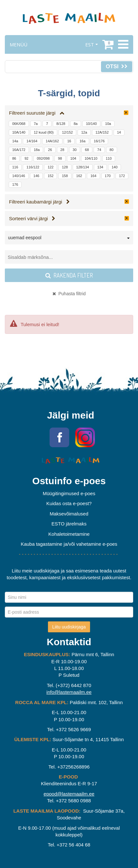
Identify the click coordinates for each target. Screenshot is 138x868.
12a (84, 132)
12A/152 (102, 132)
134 (100, 167)
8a (76, 124)
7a (36, 124)
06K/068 (19, 124)
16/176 (99, 141)
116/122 (33, 167)
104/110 (91, 158)
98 (60, 158)
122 (51, 167)
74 (99, 150)
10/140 (91, 124)
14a (15, 141)
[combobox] (69, 239)
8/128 (61, 124)
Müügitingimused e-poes (69, 493)
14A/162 (52, 141)
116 (15, 167)
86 (14, 158)
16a (82, 141)
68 (87, 150)
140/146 (19, 176)
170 (108, 176)
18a (37, 150)
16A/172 (19, 150)
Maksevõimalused (69, 514)
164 (93, 176)
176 (15, 184)
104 (73, 158)
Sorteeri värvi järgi (32, 218)
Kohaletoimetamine (69, 534)
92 (26, 158)
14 (119, 132)
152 (51, 176)
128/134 (83, 167)
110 (109, 158)
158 (65, 176)
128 (65, 167)
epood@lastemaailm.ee (69, 794)
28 (62, 150)
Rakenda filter (69, 275)
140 (115, 167)
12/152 (68, 132)
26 (50, 150)
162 (79, 176)
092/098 (43, 158)
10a (108, 124)
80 (112, 150)
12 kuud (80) (44, 132)
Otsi (117, 66)
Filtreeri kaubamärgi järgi (39, 202)
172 (122, 176)
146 (36, 176)
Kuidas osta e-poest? (69, 503)
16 (69, 141)
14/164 (32, 141)
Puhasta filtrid (69, 294)
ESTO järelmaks (69, 524)
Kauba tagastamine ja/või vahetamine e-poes (69, 544)
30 (75, 150)
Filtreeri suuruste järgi (37, 113)
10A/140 (19, 132)
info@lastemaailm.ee (69, 692)
